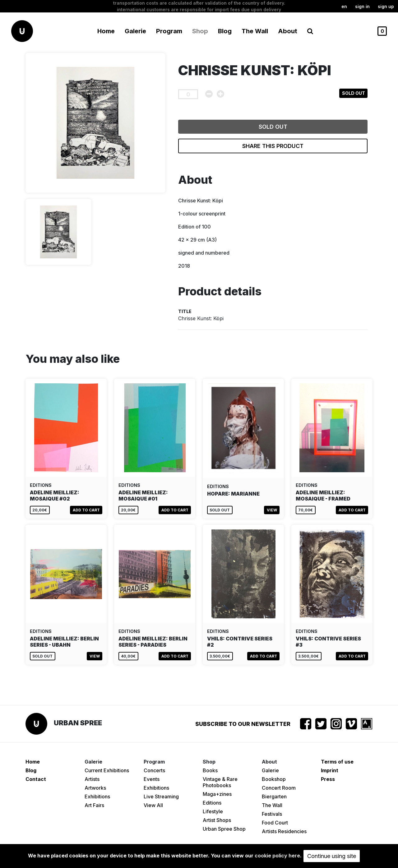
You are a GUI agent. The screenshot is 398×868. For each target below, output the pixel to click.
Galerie (270, 770)
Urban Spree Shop (224, 829)
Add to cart (86, 510)
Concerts (154, 770)
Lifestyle (213, 811)
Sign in (362, 6)
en (344, 6)
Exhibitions (97, 796)
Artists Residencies (284, 831)
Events (152, 779)
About (288, 31)
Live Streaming (161, 796)
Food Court (275, 823)
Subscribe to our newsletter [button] (243, 724)
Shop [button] (200, 31)
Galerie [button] (135, 31)
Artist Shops (217, 820)
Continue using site (332, 856)
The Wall (255, 31)
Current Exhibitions (107, 770)
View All (153, 805)
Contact (36, 779)
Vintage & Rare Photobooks (220, 782)
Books (210, 770)
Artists (92, 779)
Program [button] (169, 31)
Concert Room (279, 788)
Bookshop (274, 779)
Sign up (386, 6)
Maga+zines (217, 794)
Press (328, 779)
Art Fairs (94, 805)
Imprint (330, 770)
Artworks (95, 788)
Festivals (272, 814)
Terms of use (337, 762)
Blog (225, 31)
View (272, 510)
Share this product (273, 146)
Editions (212, 803)
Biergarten (274, 796)
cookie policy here (277, 856)
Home (106, 31)
